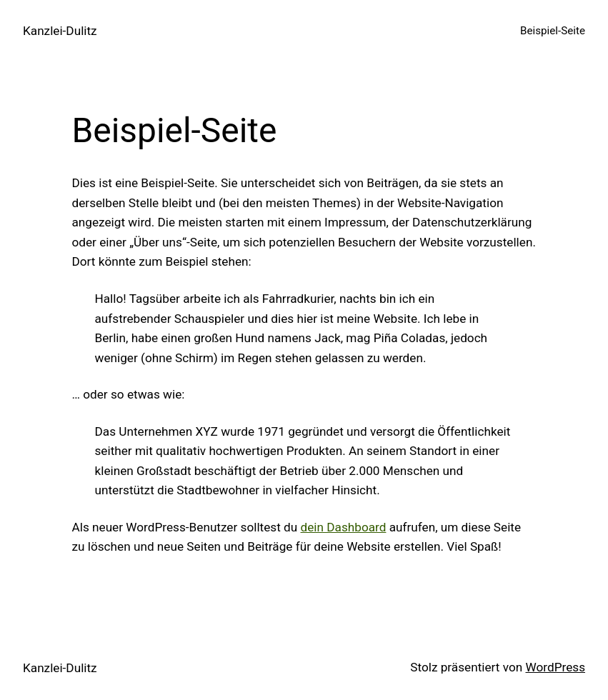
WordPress (555, 667)
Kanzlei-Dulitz (60, 31)
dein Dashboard (344, 527)
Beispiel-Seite (553, 31)
